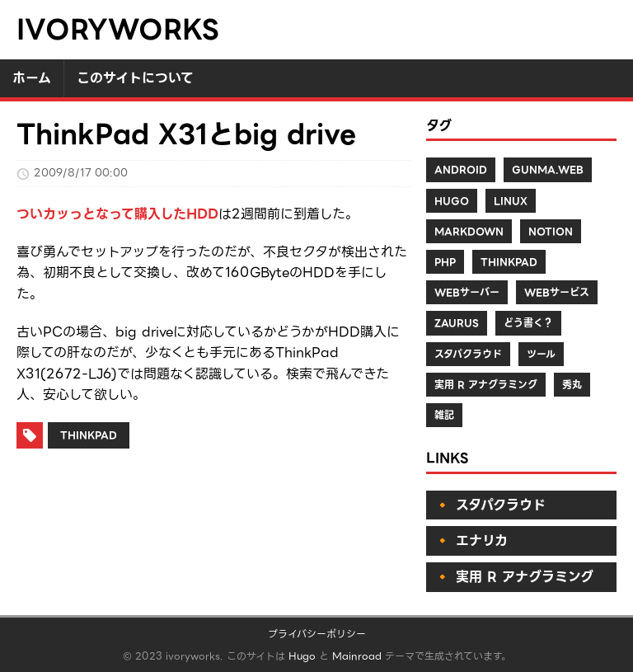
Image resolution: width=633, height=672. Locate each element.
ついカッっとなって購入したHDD (117, 214)
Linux (511, 201)
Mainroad (357, 656)
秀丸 (572, 385)
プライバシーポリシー (317, 634)
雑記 (444, 415)
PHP (445, 262)
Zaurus (457, 323)
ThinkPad (89, 435)
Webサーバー (467, 292)
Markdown (469, 231)
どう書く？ (528, 323)
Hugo (452, 201)
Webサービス (557, 292)
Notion (551, 231)
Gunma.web (548, 169)
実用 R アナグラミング (486, 385)
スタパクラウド (468, 354)
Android (461, 169)
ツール (541, 354)
